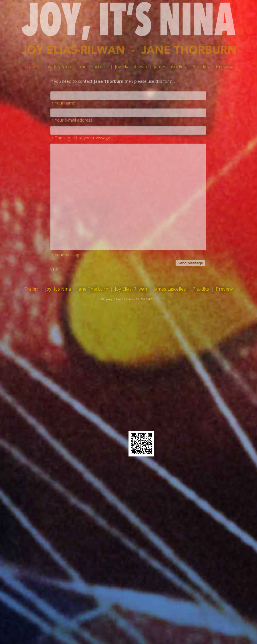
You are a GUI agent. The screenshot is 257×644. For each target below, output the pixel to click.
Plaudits (201, 67)
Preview (224, 67)
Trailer (31, 67)
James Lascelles (170, 67)
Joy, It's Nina (58, 67)
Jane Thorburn (93, 67)
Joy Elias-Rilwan (131, 67)
